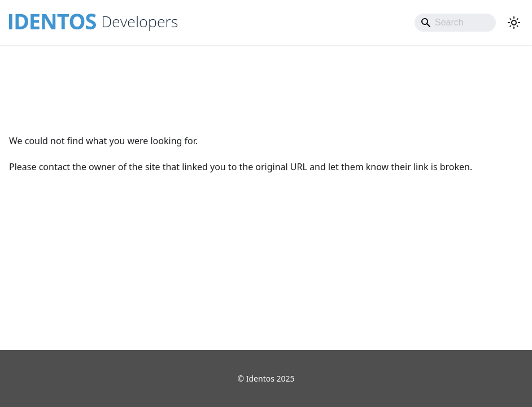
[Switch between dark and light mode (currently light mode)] (514, 23)
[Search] (455, 23)
